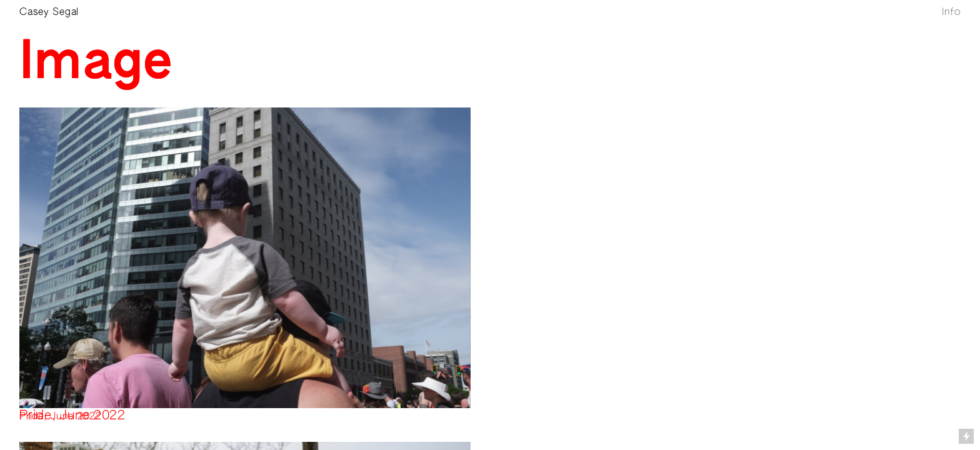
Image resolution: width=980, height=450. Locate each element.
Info (951, 12)
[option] (245, 258)
